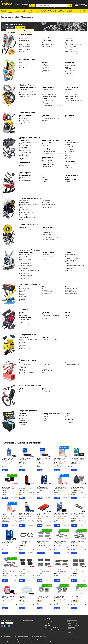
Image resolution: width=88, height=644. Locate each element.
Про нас (69, 632)
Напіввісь (45, 231)
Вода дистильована (70, 66)
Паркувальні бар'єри (48, 292)
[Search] (70, 5)
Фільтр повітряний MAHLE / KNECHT (43, 514)
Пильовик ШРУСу (47, 232)
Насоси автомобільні (25, 348)
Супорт (44, 117)
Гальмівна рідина (70, 39)
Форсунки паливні (70, 156)
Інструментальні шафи (71, 293)
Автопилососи (23, 341)
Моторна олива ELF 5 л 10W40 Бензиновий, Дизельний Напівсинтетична (9, 542)
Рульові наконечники (48, 89)
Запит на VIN (27, 624)
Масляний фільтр (24, 45)
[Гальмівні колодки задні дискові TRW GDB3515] (79, 563)
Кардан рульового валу (49, 94)
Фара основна (23, 274)
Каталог (69, 631)
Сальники (45, 236)
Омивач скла (69, 40)
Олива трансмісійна (25, 40)
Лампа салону (23, 277)
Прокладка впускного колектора (51, 153)
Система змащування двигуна (27, 147)
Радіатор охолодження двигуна (28, 202)
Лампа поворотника (25, 264)
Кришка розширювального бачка (28, 211)
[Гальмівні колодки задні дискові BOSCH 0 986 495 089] (9, 480)
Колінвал (22, 144)
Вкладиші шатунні (24, 151)
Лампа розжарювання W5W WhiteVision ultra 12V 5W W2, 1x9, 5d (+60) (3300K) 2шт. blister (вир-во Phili (61, 514)
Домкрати (45, 289)
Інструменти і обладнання (30, 284)
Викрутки (22, 292)
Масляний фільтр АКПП (48, 234)
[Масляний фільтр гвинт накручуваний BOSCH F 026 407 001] (44, 590)
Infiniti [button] (6, 27)
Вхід (85, 1)
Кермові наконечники (71, 51)
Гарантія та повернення (71, 1)
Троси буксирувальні (48, 371)
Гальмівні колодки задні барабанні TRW (25, 542)
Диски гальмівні (46, 46)
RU (5, 1)
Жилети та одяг (23, 368)
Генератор (45, 254)
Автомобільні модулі (70, 292)
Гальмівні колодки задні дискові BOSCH (8, 487)
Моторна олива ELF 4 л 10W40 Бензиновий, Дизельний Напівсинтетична (44, 487)
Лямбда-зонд (75, 597)
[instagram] (5, 626)
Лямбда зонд (46, 159)
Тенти (21, 314)
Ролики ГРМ (45, 146)
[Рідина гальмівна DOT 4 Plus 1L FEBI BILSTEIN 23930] (61, 480)
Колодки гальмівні (47, 45)
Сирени (44, 366)
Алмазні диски (23, 298)
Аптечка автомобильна (25, 365)
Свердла (22, 295)
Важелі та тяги (69, 91)
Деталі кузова (25, 173)
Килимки (67, 315)
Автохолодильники (24, 338)
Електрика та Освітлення (30, 250)
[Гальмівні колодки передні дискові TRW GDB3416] (27, 562)
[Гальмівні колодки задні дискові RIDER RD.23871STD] (79, 507)
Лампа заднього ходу (25, 265)
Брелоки (44, 319)
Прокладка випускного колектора (51, 155)
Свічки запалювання (25, 254)
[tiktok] (7, 626)
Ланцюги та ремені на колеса (73, 365)
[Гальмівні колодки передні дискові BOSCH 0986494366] (44, 534)
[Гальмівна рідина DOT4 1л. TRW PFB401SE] (27, 480)
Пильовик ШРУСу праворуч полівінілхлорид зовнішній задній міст (78, 487)
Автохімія (45, 72)
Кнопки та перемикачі (71, 254)
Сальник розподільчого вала (27, 142)
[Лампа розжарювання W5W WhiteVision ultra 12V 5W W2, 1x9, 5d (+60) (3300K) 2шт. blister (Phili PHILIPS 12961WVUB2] (61, 507)
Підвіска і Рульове (27, 85)
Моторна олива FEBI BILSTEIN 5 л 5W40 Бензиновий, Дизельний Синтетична (60, 459)
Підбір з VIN (32, 5)
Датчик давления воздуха (72, 259)
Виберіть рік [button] (20, 27)
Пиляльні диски (23, 299)
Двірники (67, 177)
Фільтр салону (23, 48)
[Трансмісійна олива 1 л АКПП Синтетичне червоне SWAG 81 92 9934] (27, 507)
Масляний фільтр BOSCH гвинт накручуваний (43, 597)
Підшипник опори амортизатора (28, 94)
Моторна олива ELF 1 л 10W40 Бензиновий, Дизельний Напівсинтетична (9, 459)
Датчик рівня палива (70, 159)
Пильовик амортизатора (26, 91)
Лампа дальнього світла (26, 275)
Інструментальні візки (71, 290)
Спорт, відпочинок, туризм (30, 385)
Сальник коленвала (25, 146)
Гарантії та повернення (73, 625)
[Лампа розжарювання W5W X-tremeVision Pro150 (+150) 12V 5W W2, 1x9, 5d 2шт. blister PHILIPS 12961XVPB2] (79, 452)
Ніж (20, 391)
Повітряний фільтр (24, 46)
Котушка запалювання (25, 258)
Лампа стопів (23, 267)
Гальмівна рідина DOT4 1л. (26, 486)
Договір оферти (71, 627)
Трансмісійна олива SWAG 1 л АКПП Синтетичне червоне (26, 514)
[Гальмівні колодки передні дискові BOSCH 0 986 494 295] (79, 534)
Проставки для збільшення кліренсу (52, 105)
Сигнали (44, 368)
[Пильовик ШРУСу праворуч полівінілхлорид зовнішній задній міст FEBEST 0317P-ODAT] (79, 480)
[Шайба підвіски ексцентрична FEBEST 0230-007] (27, 590)
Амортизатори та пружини (26, 98)
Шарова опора (69, 50)
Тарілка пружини (24, 96)
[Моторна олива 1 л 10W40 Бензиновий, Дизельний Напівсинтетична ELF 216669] (9, 452)
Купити (5, 470)
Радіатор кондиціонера (48, 202)
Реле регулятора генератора (27, 259)
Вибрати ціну (41, 553)
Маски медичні (23, 374)
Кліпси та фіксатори (25, 181)
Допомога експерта (21, 6)
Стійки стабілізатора (70, 94)
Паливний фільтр (24, 51)
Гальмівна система (27, 112)
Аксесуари (24, 309)
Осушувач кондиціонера (49, 204)
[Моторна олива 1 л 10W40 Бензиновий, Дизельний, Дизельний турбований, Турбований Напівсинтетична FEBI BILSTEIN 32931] (9, 507)
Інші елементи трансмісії (49, 239)
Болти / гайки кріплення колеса (73, 100)
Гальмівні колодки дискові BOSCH (9, 569)
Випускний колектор (25, 164)
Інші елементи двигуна (25, 152)
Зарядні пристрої (24, 344)
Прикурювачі (23, 342)
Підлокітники (68, 317)
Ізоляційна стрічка (24, 319)
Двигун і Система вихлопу (30, 138)
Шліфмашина (23, 301)
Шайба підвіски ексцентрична (23, 597)
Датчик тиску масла (47, 161)
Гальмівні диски (23, 119)
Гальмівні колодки (24, 117)
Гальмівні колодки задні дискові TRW (77, 569)
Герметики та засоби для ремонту (51, 315)
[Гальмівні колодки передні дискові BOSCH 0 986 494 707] (61, 534)
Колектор (22, 166)
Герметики (68, 72)
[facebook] (2, 626)
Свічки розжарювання (25, 256)
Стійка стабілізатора (70, 46)
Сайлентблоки (46, 104)
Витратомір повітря (70, 163)
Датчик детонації (47, 162)
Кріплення (45, 183)
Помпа (44, 39)
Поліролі (44, 64)
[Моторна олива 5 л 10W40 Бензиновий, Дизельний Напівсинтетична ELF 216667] (9, 535)
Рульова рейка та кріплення (50, 93)
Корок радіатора (24, 209)
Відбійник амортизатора (26, 93)
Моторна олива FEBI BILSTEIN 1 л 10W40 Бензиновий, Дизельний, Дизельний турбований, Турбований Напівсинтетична (9, 514)
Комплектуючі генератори (49, 258)
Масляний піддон (24, 156)
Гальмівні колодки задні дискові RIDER (77, 514)
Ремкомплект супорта (25, 120)
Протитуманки (23, 269)
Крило (21, 179)
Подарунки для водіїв (28, 411)
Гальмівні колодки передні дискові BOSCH (43, 542)
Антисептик (68, 64)
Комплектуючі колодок (26, 122)
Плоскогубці (23, 296)
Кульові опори (69, 89)
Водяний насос (23, 206)
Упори (44, 372)
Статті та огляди (71, 629)
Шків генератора (47, 256)
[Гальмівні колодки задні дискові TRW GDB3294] (9, 590)
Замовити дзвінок (27, 622)
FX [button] (12, 27)
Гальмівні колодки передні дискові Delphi (43, 459)
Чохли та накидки (70, 314)
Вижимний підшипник (25, 229)
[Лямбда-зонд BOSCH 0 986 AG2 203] (79, 590)
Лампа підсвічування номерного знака (29, 270)
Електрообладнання (28, 335)
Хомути (21, 323)
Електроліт (68, 69)
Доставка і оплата (60, 1)
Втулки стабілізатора (71, 96)
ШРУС (44, 229)
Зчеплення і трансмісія (29, 225)
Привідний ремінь (47, 40)
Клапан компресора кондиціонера (51, 206)
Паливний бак (69, 157)
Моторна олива (24, 39)
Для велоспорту (46, 390)
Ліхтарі (21, 369)
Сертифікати (45, 417)
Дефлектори (45, 314)
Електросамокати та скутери (50, 339)
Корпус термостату (25, 214)
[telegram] (9, 626)
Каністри (44, 369)
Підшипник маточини (48, 100)
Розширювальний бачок (26, 213)
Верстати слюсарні (47, 290)
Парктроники (23, 347)
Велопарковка (46, 293)
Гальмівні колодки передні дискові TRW (26, 569)
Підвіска (44, 107)
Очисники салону (47, 67)
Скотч (21, 321)
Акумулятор (45, 259)
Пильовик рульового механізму (51, 96)
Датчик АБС (23, 124)
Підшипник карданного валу (50, 238)
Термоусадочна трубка (25, 324)
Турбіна (21, 160)
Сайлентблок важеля (71, 53)
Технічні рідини (69, 74)
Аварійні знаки (46, 365)
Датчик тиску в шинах (71, 102)
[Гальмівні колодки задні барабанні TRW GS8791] (27, 535)
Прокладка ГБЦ (46, 150)
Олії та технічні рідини (28, 60)
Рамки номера (23, 315)
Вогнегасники (23, 366)
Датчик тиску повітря (71, 142)
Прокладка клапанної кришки (50, 151)
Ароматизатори (46, 66)
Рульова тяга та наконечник (72, 45)
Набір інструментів (24, 289)
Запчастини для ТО (27, 34)
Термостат (22, 208)
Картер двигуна (24, 154)
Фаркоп (44, 181)
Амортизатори (23, 89)
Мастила (67, 67)
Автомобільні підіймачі (71, 289)
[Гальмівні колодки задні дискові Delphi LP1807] (27, 452)
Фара (44, 177)
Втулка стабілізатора (71, 48)
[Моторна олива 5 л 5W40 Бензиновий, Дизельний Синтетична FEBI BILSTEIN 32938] (61, 452)
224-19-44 (20, 4)
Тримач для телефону (48, 320)
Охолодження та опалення (30, 198)
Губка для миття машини (48, 69)
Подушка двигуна (47, 166)
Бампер (22, 177)
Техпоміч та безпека (28, 360)
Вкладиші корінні (24, 149)
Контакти (80, 1)
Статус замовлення (72, 620)
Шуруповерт (23, 290)
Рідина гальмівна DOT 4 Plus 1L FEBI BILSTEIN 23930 (61, 487)
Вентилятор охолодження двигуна (28, 204)
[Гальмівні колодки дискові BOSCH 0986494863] (9, 562)
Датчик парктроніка (70, 181)
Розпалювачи (23, 390)
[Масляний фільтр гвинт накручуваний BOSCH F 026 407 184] (61, 590)
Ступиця (44, 102)
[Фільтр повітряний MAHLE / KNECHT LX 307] (44, 507)
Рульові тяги (46, 91)
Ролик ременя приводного (49, 144)
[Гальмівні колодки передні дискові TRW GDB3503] (61, 563)
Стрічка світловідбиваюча (26, 372)
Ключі (21, 293)
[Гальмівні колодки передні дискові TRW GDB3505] (44, 563)
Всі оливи (22, 67)
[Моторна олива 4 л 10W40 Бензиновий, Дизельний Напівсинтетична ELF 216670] (44, 480)
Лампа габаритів (24, 279)
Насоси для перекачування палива (28, 339)
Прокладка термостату (26, 216)
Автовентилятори (24, 345)
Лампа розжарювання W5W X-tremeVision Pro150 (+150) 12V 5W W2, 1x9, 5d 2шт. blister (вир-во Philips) (79, 459)
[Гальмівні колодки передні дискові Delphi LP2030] (44, 452)
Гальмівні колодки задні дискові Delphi (25, 459)
